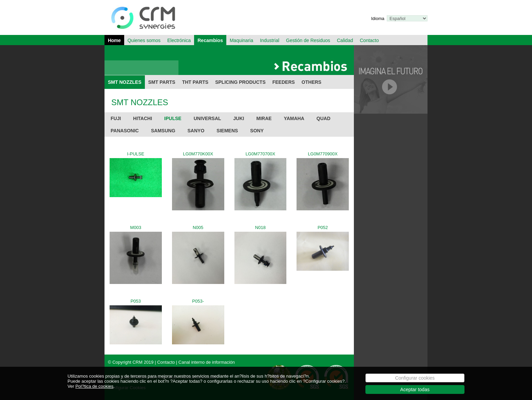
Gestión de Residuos (308, 40)
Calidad (345, 40)
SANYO (196, 131)
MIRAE (264, 118)
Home (114, 40)
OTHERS (311, 82)
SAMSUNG (163, 131)
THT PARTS (195, 82)
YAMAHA (294, 118)
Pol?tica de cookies (94, 390)
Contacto (369, 40)
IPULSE (173, 118)
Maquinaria (241, 40)
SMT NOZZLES (125, 82)
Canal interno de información (207, 362)
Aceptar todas (415, 393)
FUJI (116, 118)
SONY (257, 131)
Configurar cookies (415, 382)
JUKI (239, 118)
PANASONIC (125, 131)
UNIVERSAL (207, 118)
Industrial (270, 40)
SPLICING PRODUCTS (240, 82)
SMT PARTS (162, 82)
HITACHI (142, 118)
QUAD (324, 118)
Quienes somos (144, 40)
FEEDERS (284, 82)
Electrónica (179, 40)
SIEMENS (227, 131)
